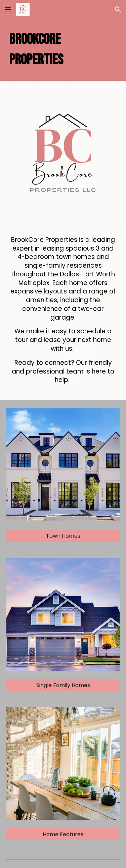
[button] (8, 9)
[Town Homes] (63, 536)
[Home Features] (63, 834)
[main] (63, 50)
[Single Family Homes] (63, 685)
